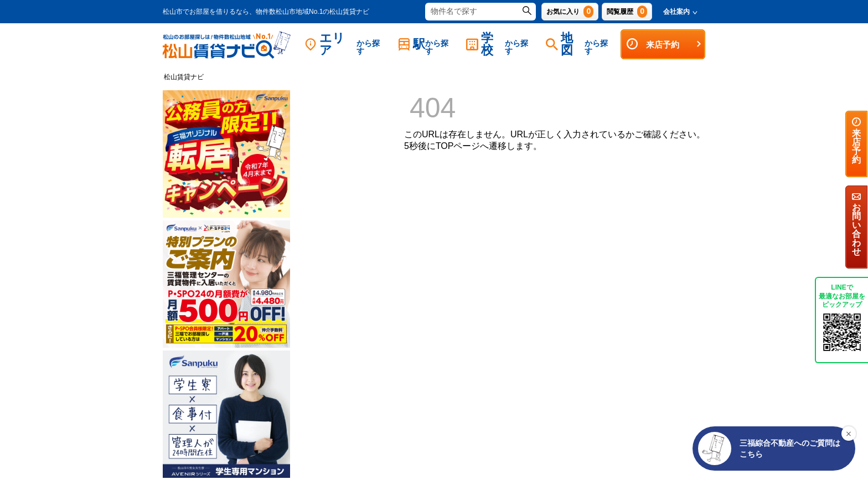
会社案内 (680, 12)
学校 (500, 44)
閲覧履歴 (627, 12)
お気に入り (570, 12)
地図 (580, 44)
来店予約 (664, 44)
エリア (346, 44)
